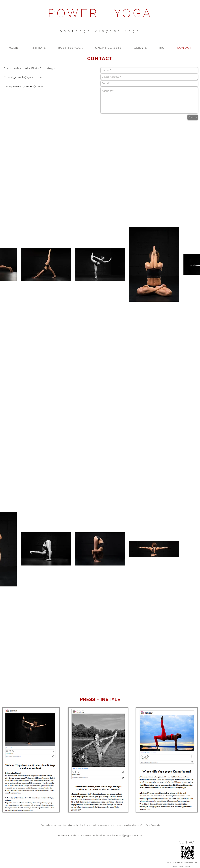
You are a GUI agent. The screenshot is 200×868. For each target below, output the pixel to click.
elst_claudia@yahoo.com (26, 77)
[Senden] (193, 117)
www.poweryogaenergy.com (23, 86)
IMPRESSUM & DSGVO (182, 867)
